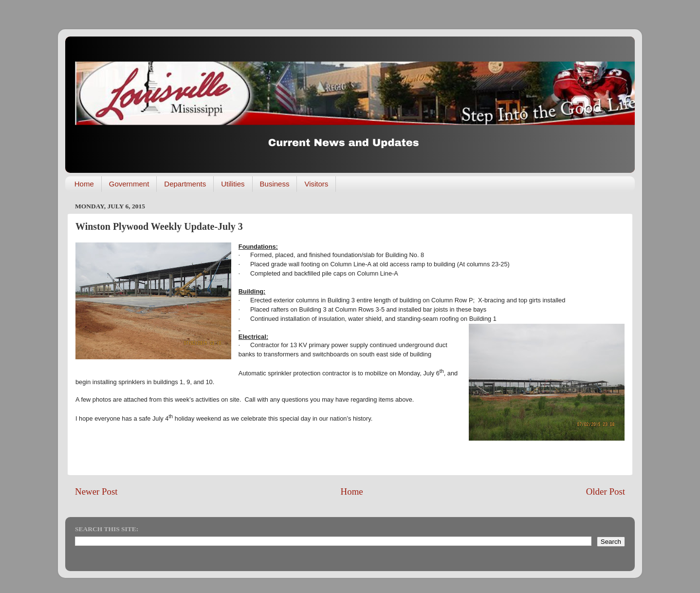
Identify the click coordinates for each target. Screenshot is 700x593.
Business (275, 184)
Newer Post (96, 491)
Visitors (316, 184)
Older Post (606, 491)
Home (84, 184)
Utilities (233, 184)
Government (129, 184)
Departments (185, 184)
